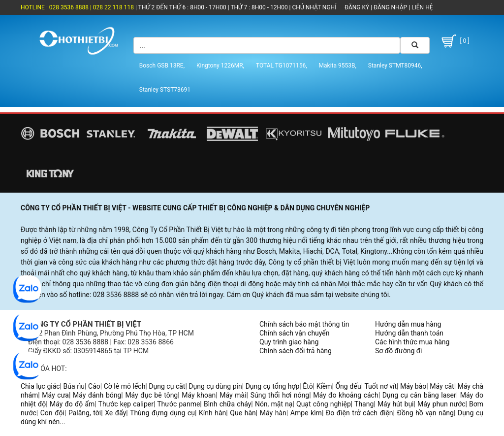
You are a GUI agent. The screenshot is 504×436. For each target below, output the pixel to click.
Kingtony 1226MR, (220, 66)
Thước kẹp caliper (126, 404)
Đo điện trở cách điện (360, 413)
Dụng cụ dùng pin (215, 386)
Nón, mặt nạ (274, 404)
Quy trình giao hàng (289, 342)
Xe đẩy (115, 413)
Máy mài (233, 395)
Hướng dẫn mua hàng (408, 324)
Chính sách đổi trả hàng (296, 351)
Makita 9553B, (338, 66)
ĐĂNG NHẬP (390, 7)
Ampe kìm (306, 413)
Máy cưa (55, 395)
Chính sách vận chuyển (295, 333)
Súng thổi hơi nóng (280, 395)
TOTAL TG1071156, (282, 66)
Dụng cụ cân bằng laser (419, 395)
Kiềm (324, 386)
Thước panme (178, 404)
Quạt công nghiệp (324, 404)
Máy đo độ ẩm (72, 404)
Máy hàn (273, 413)
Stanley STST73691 (165, 90)
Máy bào (413, 386)
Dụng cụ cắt (167, 386)
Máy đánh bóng (97, 395)
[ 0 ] (454, 41)
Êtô (308, 386)
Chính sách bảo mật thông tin (304, 324)
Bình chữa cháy (227, 404)
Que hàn (243, 413)
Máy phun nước (441, 404)
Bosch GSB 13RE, (162, 66)
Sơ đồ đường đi (398, 351)
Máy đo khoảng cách (346, 395)
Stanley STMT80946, (395, 66)
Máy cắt (442, 386)
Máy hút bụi (396, 404)
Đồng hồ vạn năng (425, 413)
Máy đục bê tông (151, 395)
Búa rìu (74, 386)
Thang (364, 404)
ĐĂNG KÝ (357, 7)
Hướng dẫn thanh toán (409, 333)
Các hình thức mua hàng (412, 342)
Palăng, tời (85, 413)
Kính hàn (212, 413)
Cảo (94, 386)
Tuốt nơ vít (380, 386)
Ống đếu (348, 386)
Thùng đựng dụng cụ (162, 413)
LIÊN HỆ (421, 7)
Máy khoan (199, 395)
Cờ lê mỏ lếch (125, 386)
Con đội (52, 413)
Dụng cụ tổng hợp (273, 386)
